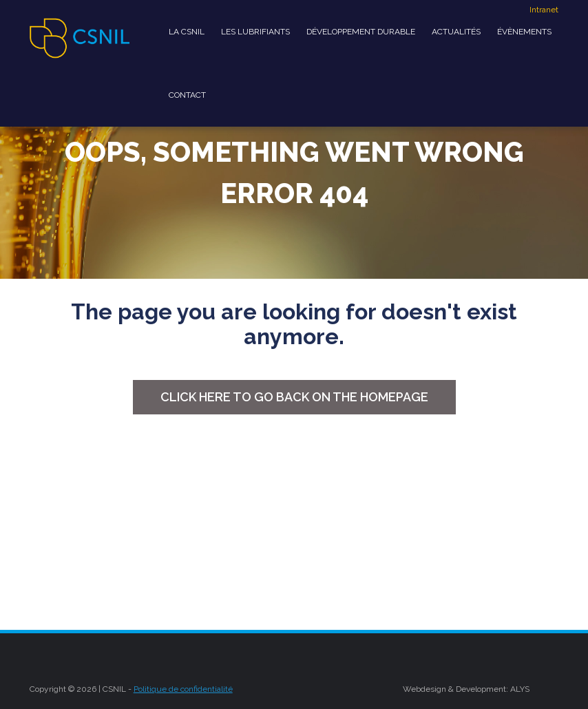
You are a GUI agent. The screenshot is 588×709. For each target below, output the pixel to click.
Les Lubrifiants (255, 32)
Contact (187, 95)
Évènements (524, 32)
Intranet (544, 10)
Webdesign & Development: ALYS (466, 689)
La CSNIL (187, 32)
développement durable (361, 32)
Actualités (456, 32)
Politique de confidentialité (183, 689)
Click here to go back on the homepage (294, 397)
